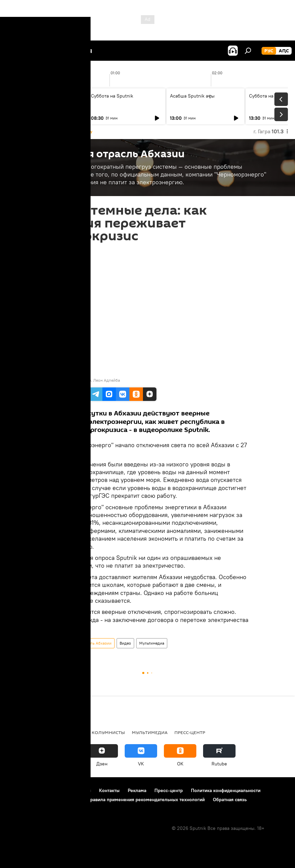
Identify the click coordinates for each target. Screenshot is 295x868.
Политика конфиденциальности (226, 790)
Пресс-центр (190, 732)
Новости (18, 732)
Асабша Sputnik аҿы (34, 96)
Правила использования (64, 790)
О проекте (18, 790)
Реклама (137, 790)
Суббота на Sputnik (112, 96)
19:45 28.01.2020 (65, 251)
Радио (77, 732)
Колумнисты (108, 732)
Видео (125, 643)
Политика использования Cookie (43, 799)
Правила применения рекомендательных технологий (146, 799)
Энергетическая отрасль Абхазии (80, 643)
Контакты (109, 790)
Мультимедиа (152, 643)
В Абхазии (49, 732)
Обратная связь (230, 799)
